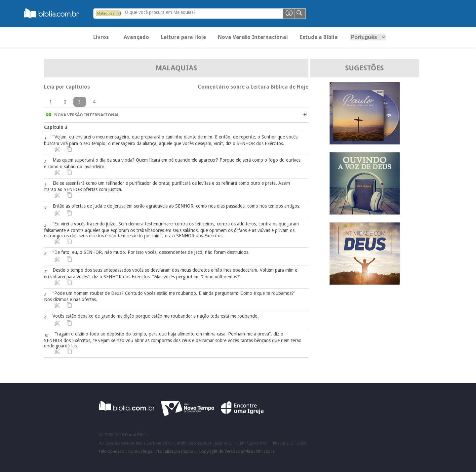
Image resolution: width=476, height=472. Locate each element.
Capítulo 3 (56, 127)
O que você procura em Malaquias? (160, 12)
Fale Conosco (112, 451)
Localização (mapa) (176, 451)
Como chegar (141, 451)
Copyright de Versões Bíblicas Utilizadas (237, 451)
